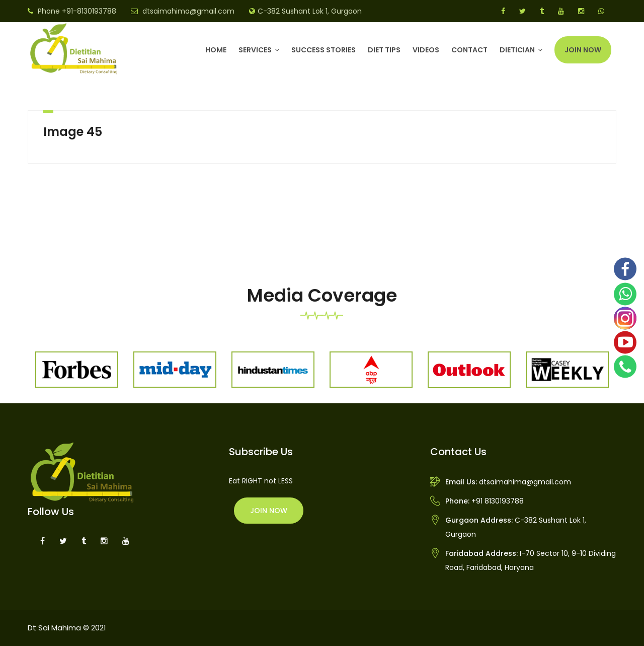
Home (216, 50)
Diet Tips (384, 50)
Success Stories (324, 50)
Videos (426, 50)
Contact (469, 50)
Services (255, 50)
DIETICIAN (517, 50)
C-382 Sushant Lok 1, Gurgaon (310, 11)
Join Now (583, 50)
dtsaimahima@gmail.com (188, 11)
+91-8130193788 (89, 11)
